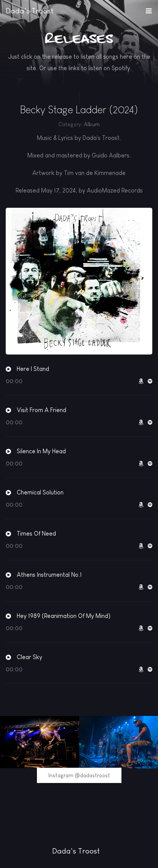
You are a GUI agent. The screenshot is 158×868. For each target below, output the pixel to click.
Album (92, 124)
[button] (148, 9)
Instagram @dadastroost (79, 775)
